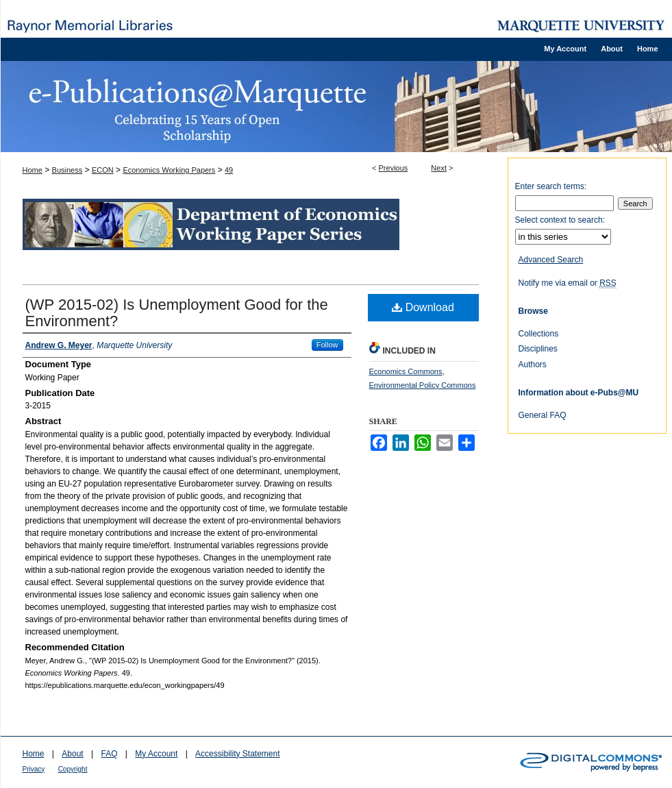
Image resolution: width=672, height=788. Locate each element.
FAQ (109, 754)
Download (423, 307)
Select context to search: (560, 220)
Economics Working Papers (169, 170)
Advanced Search (551, 260)
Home (33, 170)
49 (229, 170)
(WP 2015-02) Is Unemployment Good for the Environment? (177, 313)
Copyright (73, 769)
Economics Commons (406, 371)
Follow (327, 345)
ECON (103, 170)
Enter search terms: (551, 186)
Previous (394, 168)
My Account (156, 754)
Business (67, 170)
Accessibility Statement (237, 754)
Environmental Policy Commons (423, 385)
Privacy (34, 769)
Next (439, 168)
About (72, 754)
